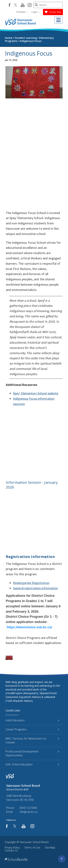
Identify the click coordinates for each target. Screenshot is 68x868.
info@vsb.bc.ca (29, 812)
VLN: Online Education (32, 764)
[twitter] (16, 5)
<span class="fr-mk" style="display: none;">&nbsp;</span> (34, 154)
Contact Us (11, 850)
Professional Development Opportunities (32, 753)
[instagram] (30, 5)
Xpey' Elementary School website (36, 393)
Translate (22, 12)
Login (36, 12)
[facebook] (10, 5)
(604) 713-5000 (28, 808)
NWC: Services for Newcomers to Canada (32, 740)
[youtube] (23, 5)
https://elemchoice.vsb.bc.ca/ (29, 627)
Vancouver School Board (34, 842)
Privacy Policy (12, 847)
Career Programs (32, 729)
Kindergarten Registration (31, 583)
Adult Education (32, 720)
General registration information (36, 588)
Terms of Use (32, 847)
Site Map (50, 847)
